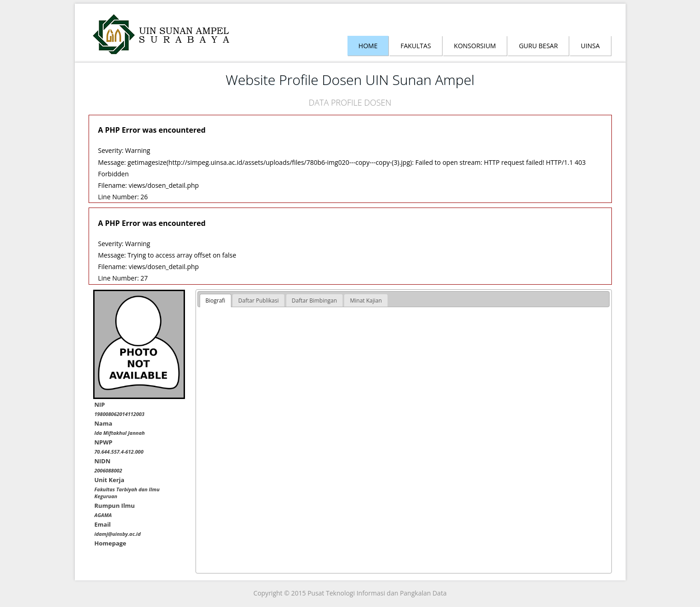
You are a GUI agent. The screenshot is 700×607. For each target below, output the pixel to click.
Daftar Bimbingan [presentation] (315, 301)
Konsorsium (475, 46)
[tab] (216, 301)
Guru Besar (538, 46)
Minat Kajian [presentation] (366, 301)
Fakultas (415, 46)
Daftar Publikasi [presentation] (258, 301)
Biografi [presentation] (216, 301)
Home (368, 46)
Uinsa (590, 46)
